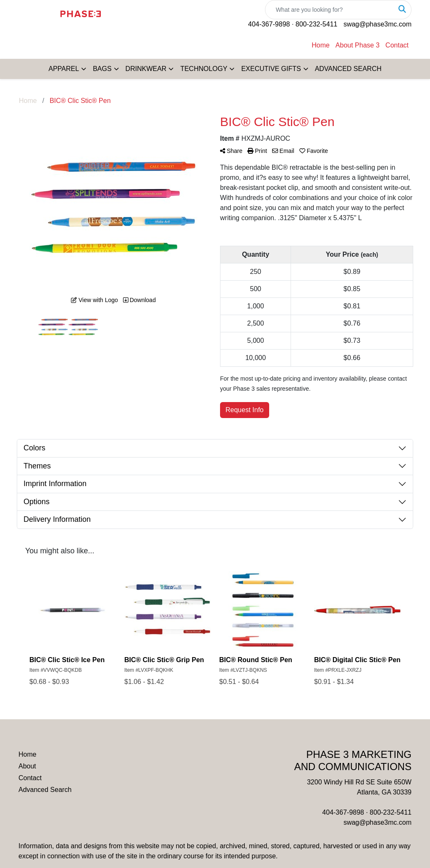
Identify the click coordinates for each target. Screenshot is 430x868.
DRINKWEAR (146, 69)
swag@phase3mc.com (378, 24)
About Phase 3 (358, 45)
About (27, 766)
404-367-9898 (269, 24)
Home (321, 45)
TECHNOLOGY (204, 69)
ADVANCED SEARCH (348, 69)
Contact (397, 45)
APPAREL (64, 69)
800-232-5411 (317, 24)
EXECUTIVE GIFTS (271, 69)
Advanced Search (45, 790)
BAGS (102, 69)
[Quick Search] (329, 10)
